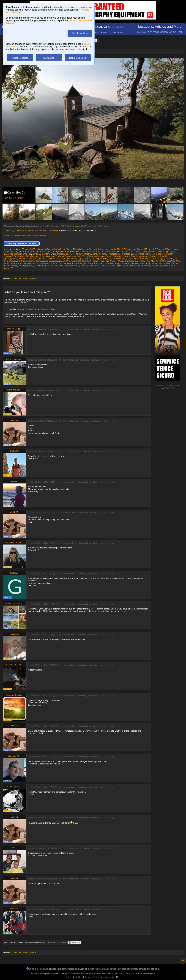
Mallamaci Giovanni (117, 259)
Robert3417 (66, 263)
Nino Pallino (72, 261)
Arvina (49, 251)
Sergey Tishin (138, 263)
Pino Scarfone (169, 261)
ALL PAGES (16, 279)
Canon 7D (9, 231)
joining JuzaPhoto (28, 309)
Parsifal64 (123, 261)
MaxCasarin (14, 261)
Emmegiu (27, 254)
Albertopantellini (85, 249)
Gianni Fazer (64, 256)
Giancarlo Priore (38, 256)
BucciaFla (74, 251)
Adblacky (40, 249)
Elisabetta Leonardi (13, 254)
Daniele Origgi (162, 251)
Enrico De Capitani (41, 254)
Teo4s (77, 266)
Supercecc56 (56, 266)
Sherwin (167, 263)
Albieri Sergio (99, 249)
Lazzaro (62, 259)
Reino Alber (14, 451)
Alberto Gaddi (59, 249)
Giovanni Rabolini (130, 256)
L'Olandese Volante (35, 259)
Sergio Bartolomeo (153, 263)
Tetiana (84, 266)
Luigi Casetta (84, 259)
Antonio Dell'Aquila (36, 251)
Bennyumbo (58, 251)
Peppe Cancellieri (136, 261)
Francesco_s (126, 254)
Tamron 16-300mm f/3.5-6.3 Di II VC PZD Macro (36, 231)
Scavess (109, 263)
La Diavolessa (51, 259)
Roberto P (93, 263)
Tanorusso (68, 266)
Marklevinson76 (149, 259)
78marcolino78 (28, 249)
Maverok (170, 259)
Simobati (176, 263)
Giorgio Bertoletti (113, 256)
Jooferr (22, 259)
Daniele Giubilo (148, 251)
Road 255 (55, 263)
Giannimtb (76, 256)
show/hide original (108, 329)
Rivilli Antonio (43, 263)
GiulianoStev (163, 256)
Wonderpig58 (169, 266)
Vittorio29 (138, 266)
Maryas (161, 259)
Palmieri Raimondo (100, 261)
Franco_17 (150, 254)
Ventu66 (129, 266)
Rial (34, 263)
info (172, 388)
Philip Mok (150, 261)
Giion (84, 256)
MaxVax (25, 261)
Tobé (90, 266)
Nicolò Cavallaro (50, 261)
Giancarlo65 (52, 256)
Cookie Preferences (95, 973)
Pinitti (159, 261)
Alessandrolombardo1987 (135, 249)
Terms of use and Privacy (75, 973)
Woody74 (8, 268)
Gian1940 (25, 256)
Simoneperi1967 (26, 266)
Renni (13, 263)
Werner (147, 266)
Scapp (101, 263)
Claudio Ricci (115, 251)
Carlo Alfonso (86, 251)
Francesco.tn (114, 254)
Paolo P (114, 261)
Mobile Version (37, 973)
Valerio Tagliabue (116, 266)
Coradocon (127, 251)
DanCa (137, 251)
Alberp (48, 249)
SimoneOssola (11, 266)
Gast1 (16, 256)
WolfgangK (156, 266)
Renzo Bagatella (24, 263)
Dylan (173, 251)
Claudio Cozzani (101, 251)
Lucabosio (72, 259)
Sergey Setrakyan (122, 263)
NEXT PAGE (30, 279)
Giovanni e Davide (148, 256)
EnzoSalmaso (57, 254)
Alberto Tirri (71, 249)
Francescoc (139, 254)
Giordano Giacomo (96, 256)
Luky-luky (95, 259)
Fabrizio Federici (99, 254)
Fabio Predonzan (82, 254)
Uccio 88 (79, 226)
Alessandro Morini (114, 249)
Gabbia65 (160, 254)
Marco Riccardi (134, 259)
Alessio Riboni (154, 249)
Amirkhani (167, 249)
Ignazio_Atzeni (11, 259)
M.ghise (104, 259)
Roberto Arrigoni (80, 263)
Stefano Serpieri (42, 266)
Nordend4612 (84, 261)
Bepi (67, 251)
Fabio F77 (69, 254)
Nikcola (62, 261)
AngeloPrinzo (20, 251)
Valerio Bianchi (101, 266)
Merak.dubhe (35, 261)
